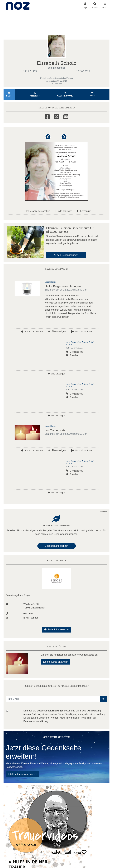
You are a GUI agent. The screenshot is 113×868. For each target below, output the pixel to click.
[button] (48, 138)
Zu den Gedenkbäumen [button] (66, 255)
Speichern (73, 355)
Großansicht (74, 352)
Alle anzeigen (63, 211)
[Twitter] (56, 116)
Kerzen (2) (84, 211)
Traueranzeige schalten (36, 211)
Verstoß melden (82, 332)
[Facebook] (47, 116)
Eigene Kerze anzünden (56, 662)
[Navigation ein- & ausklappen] (105, 5)
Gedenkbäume (65, 94)
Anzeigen (35, 94)
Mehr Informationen (56, 629)
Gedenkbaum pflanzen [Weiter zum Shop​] (57, 546)
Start (9, 94)
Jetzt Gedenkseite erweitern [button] (22, 774)
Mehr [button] (92, 94)
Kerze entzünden (32, 332)
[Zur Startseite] (18, 5)
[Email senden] (53, 699)
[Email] (66, 116)
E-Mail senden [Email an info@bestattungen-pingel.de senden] (31, 618)
